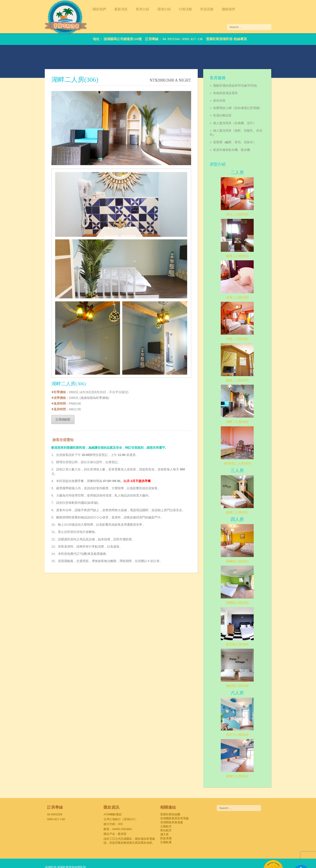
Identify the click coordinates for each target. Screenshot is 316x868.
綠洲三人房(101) (246, 494)
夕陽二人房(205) (246, 320)
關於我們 (88, 9)
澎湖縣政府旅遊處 (172, 805)
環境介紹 (152, 9)
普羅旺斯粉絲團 (170, 797)
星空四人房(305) (246, 626)
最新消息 (109, 9)
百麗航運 (166, 825)
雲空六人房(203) (246, 717)
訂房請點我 (51, 434)
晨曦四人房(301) (246, 543)
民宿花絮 (195, 9)
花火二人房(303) (246, 196)
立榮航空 (166, 809)
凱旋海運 (166, 821)
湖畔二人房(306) (246, 404)
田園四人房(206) (246, 585)
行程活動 (174, 9)
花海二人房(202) (246, 279)
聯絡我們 (217, 9)
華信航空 (166, 813)
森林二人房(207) (246, 362)
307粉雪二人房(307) (246, 445)
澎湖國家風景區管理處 (175, 801)
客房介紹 (131, 9)
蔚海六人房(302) (246, 758)
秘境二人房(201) (246, 237)
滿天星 (165, 817)
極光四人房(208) (246, 668)
